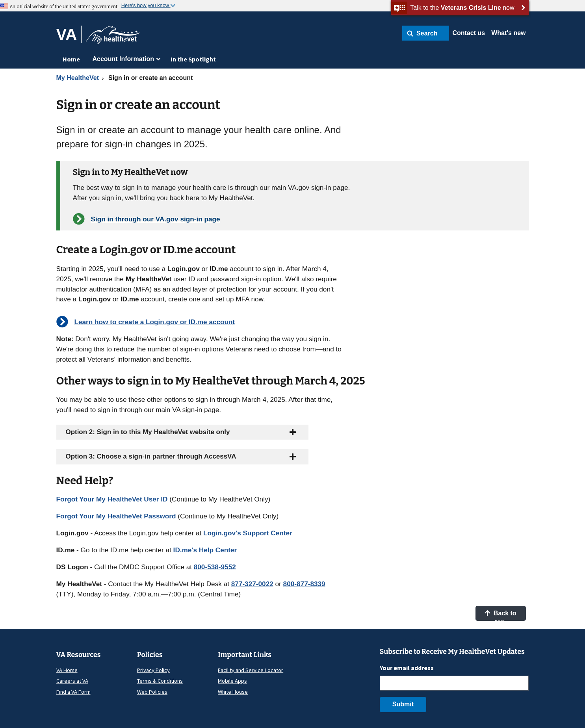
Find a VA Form (73, 692)
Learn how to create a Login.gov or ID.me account (155, 322)
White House (233, 692)
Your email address (407, 668)
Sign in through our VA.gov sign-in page (156, 219)
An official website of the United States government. (64, 6)
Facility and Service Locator (251, 670)
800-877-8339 (304, 584)
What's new (508, 33)
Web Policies (152, 692)
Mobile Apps (232, 681)
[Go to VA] (69, 34)
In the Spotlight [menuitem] (193, 59)
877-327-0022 (252, 584)
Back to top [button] (500, 615)
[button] (426, 33)
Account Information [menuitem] (123, 59)
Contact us (469, 33)
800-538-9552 (215, 567)
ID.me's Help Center (205, 550)
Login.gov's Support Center (248, 533)
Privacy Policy (153, 670)
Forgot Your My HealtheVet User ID (112, 499)
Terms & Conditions (160, 681)
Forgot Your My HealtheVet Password (116, 516)
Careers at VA (72, 681)
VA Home (67, 670)
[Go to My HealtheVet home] (113, 38)
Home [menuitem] (71, 59)
